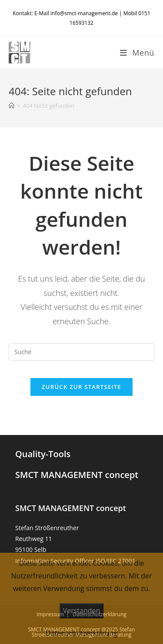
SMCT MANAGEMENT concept (77, 475)
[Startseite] (12, 106)
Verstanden (82, 611)
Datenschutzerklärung (81, 633)
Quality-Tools (43, 454)
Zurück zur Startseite (81, 387)
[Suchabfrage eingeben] (81, 352)
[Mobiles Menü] (137, 53)
